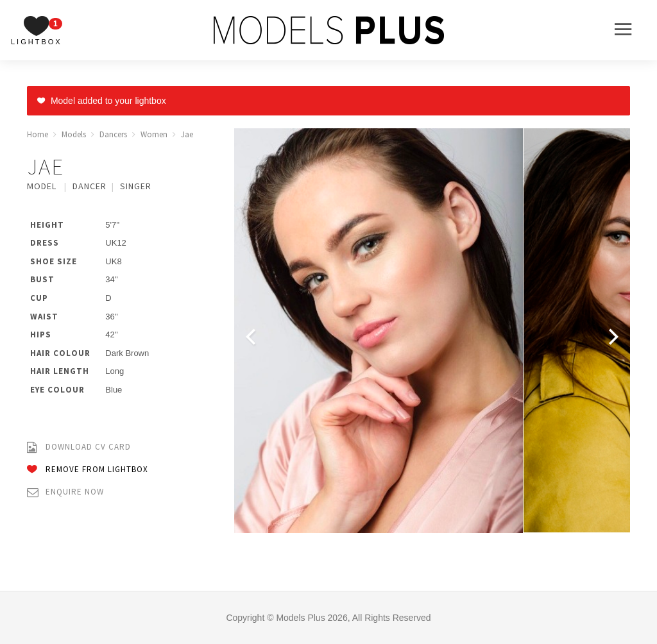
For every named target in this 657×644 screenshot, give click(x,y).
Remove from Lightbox (88, 470)
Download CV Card (79, 447)
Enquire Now (65, 492)
